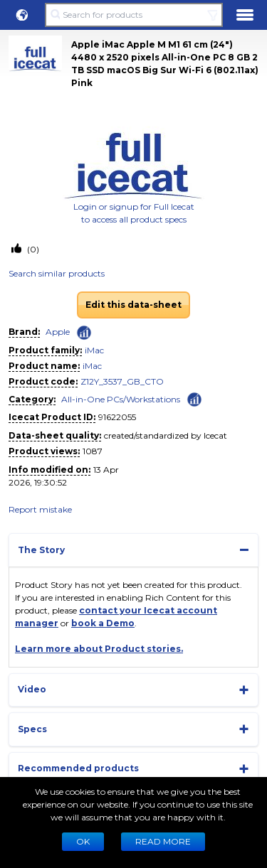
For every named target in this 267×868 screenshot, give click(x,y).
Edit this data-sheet (133, 305)
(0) (32, 249)
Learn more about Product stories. (99, 649)
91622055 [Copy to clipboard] (117, 417)
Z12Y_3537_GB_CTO (122, 381)
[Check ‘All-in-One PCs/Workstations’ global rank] (194, 398)
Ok (83, 841)
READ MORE (163, 841)
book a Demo (103, 623)
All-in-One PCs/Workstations (121, 399)
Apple (58, 332)
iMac (94, 350)
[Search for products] (133, 15)
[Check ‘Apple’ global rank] (84, 333)
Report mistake (40, 509)
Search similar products (57, 273)
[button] (22, 15)
